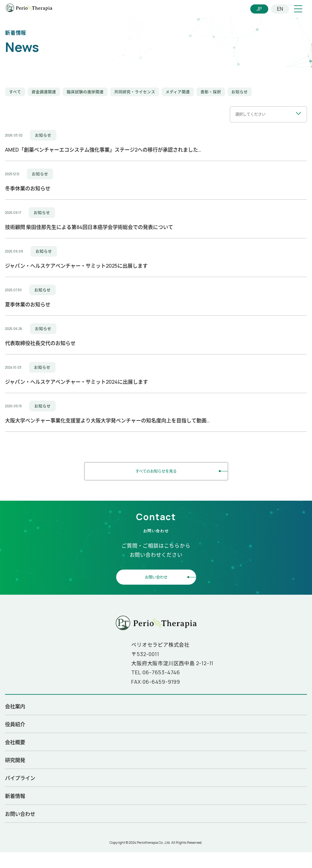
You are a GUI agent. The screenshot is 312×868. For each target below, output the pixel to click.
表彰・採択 (211, 92)
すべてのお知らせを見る (156, 470)
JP (259, 9)
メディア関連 (178, 92)
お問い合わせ (156, 576)
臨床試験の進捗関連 (85, 92)
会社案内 (15, 705)
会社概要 (15, 741)
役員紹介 (15, 723)
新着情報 (15, 795)
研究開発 (15, 759)
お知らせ (240, 92)
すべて (15, 92)
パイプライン (20, 777)
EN (280, 9)
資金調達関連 (44, 92)
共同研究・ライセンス (135, 92)
